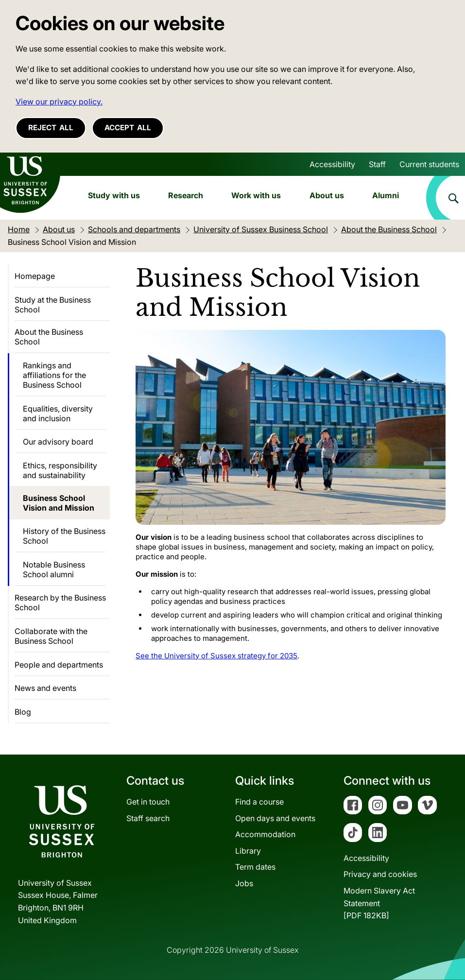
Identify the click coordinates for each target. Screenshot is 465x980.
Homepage (35, 276)
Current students (429, 164)
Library (248, 851)
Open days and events (275, 818)
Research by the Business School (60, 602)
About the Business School (49, 337)
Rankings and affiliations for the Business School (54, 375)
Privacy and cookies (380, 874)
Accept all (128, 128)
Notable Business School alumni (54, 569)
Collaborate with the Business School (51, 636)
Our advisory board (58, 442)
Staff (377, 164)
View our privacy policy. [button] (59, 102)
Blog (23, 712)
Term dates (255, 867)
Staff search (148, 818)
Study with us (114, 195)
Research (186, 195)
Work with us (256, 195)
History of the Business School (64, 536)
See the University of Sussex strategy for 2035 (216, 656)
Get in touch (148, 802)
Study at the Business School (53, 305)
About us (327, 195)
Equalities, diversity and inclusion (58, 413)
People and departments (59, 665)
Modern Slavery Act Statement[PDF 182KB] (379, 903)
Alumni (386, 195)
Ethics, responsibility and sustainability (60, 470)
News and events (45, 688)
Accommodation (265, 834)
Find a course (259, 802)
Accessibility (332, 164)
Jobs (244, 883)
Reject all (51, 128)
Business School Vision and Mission (59, 503)
